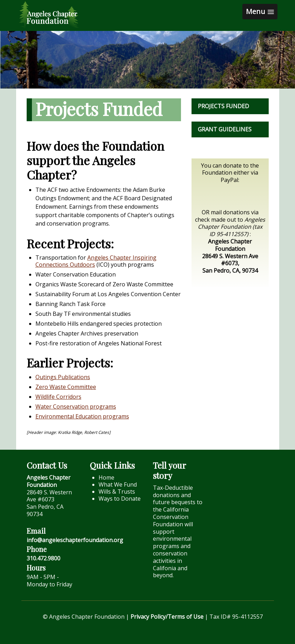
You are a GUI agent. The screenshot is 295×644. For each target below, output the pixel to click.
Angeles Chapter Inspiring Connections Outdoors (96, 261)
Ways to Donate (120, 499)
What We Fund (118, 484)
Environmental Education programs (82, 416)
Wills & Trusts (117, 492)
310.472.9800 (43, 558)
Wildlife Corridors (58, 397)
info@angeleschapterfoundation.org (75, 540)
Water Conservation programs (76, 406)
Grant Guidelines (225, 129)
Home (106, 477)
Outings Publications (63, 377)
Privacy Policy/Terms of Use (167, 617)
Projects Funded (223, 106)
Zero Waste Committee (66, 387)
